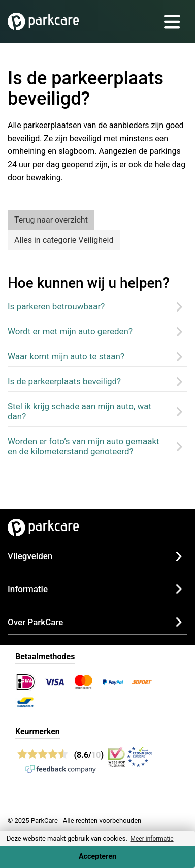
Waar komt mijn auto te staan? (66, 356)
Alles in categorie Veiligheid (64, 240)
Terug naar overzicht (51, 220)
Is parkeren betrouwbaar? (56, 306)
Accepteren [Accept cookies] (97, 857)
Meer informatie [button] (152, 839)
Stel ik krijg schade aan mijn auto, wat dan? (79, 411)
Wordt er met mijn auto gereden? (70, 331)
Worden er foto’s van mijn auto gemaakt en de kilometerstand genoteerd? (84, 446)
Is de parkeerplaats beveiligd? (64, 381)
